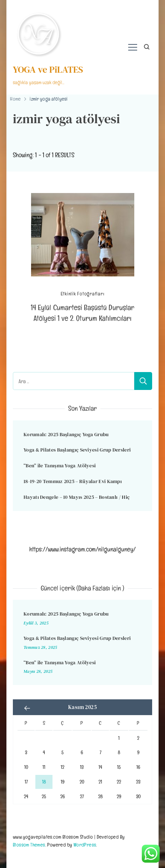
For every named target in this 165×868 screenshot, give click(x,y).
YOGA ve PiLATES (48, 69)
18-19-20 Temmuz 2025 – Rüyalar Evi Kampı (73, 481)
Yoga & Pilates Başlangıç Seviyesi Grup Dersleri (77, 450)
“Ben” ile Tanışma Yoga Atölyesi (60, 466)
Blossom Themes (29, 845)
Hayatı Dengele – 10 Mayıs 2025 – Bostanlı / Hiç (77, 497)
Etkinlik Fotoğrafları (83, 294)
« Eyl (27, 708)
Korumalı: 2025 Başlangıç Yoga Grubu (66, 434)
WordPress (85, 845)
